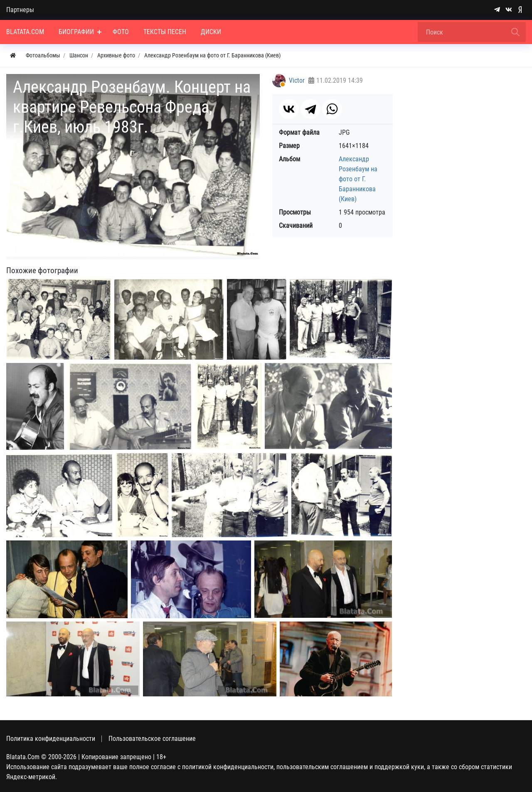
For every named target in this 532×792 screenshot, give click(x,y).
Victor (297, 80)
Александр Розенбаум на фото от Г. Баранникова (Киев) (358, 179)
